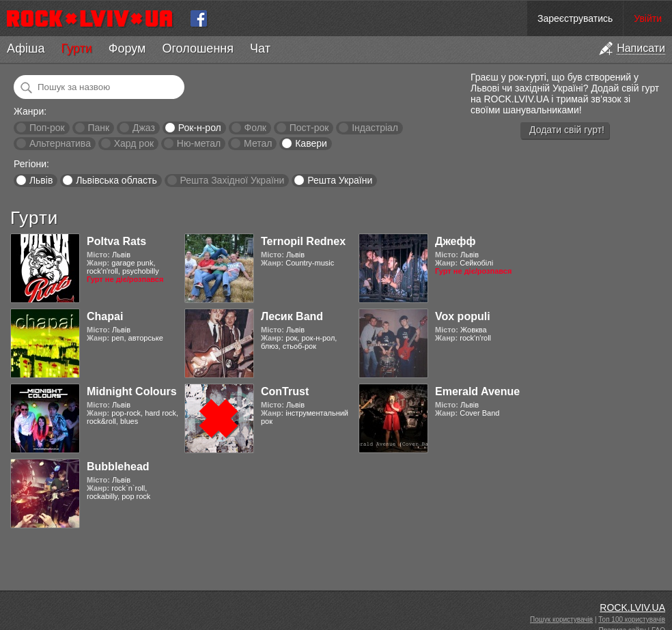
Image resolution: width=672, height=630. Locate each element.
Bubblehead (118, 467)
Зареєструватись (575, 18)
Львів (41, 180)
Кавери (311, 143)
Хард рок (134, 143)
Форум (127, 48)
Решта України (340, 180)
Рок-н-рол (200, 128)
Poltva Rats (116, 241)
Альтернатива (60, 143)
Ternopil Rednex (303, 241)
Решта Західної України (232, 180)
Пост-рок (309, 128)
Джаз (144, 128)
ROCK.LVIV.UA (632, 607)
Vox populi (463, 316)
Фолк (255, 128)
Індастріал (375, 128)
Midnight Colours (132, 391)
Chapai (105, 316)
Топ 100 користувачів (632, 619)
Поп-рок (47, 128)
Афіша (26, 48)
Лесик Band (292, 316)
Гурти (76, 48)
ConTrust (285, 391)
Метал (258, 143)
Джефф (455, 241)
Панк (98, 128)
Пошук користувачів (561, 619)
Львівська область (116, 180)
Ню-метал (199, 143)
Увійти (648, 18)
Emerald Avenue (477, 391)
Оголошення (198, 48)
